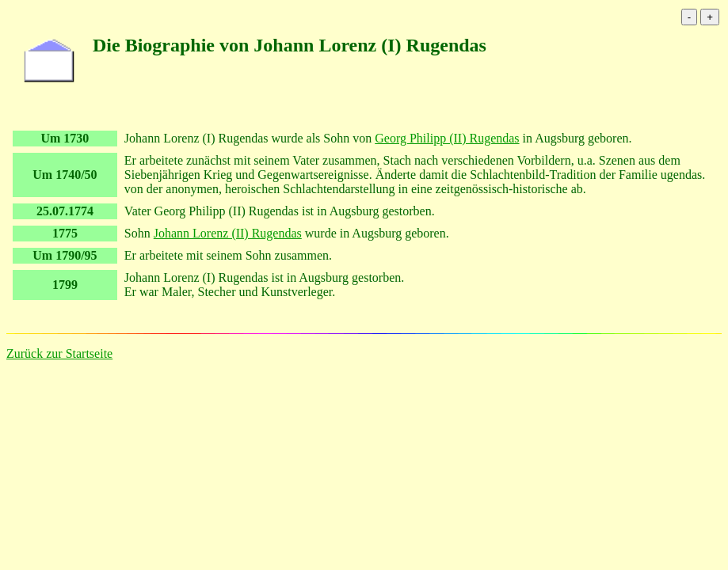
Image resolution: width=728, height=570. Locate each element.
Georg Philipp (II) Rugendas (447, 138)
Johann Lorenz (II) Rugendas (228, 233)
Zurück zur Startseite (59, 353)
